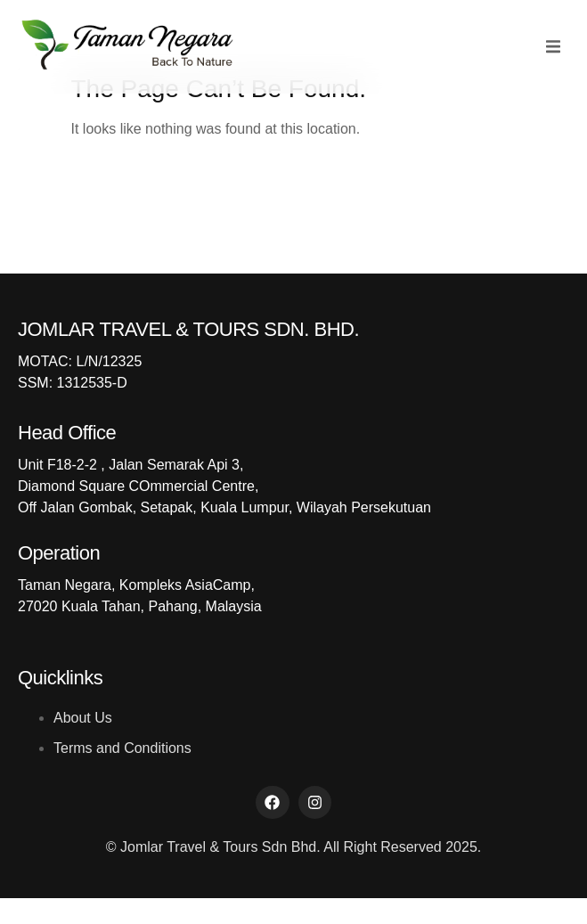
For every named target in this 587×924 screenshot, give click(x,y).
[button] (554, 47)
